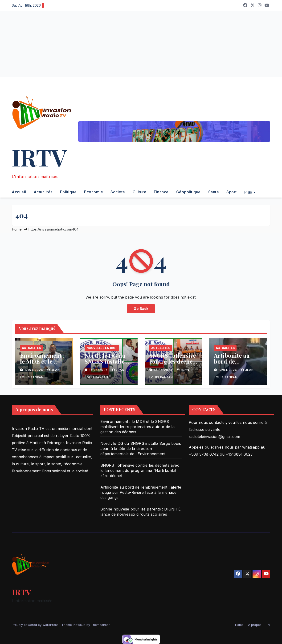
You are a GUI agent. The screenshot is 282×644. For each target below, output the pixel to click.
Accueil (19, 192)
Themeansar (100, 625)
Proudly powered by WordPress (36, 625)
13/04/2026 (164, 370)
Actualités (43, 192)
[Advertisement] (141, 44)
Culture (140, 192)
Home (17, 229)
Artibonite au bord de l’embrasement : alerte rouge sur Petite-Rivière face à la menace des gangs (141, 492)
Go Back (141, 309)
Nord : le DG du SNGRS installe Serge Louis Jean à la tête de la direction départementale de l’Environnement (141, 449)
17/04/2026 (34, 370)
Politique (68, 192)
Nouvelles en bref (102, 348)
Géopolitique (188, 192)
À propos (255, 625)
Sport (232, 192)
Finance (161, 192)
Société (118, 192)
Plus (249, 192)
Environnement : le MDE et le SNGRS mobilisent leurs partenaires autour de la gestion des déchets (137, 427)
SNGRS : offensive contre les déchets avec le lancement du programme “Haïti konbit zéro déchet (140, 470)
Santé (214, 192)
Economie (94, 192)
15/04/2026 (99, 370)
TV (268, 625)
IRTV (39, 157)
